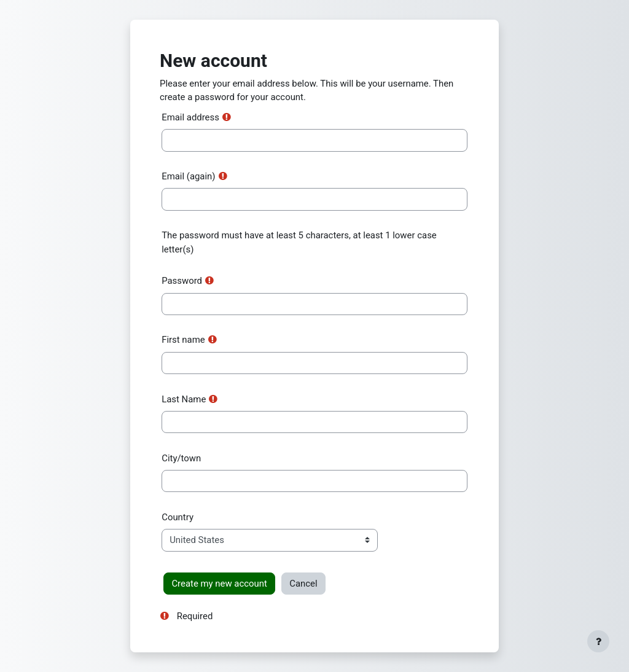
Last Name (184, 399)
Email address (190, 117)
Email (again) (188, 176)
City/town (181, 458)
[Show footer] (598, 641)
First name (183, 340)
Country (178, 517)
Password (182, 281)
